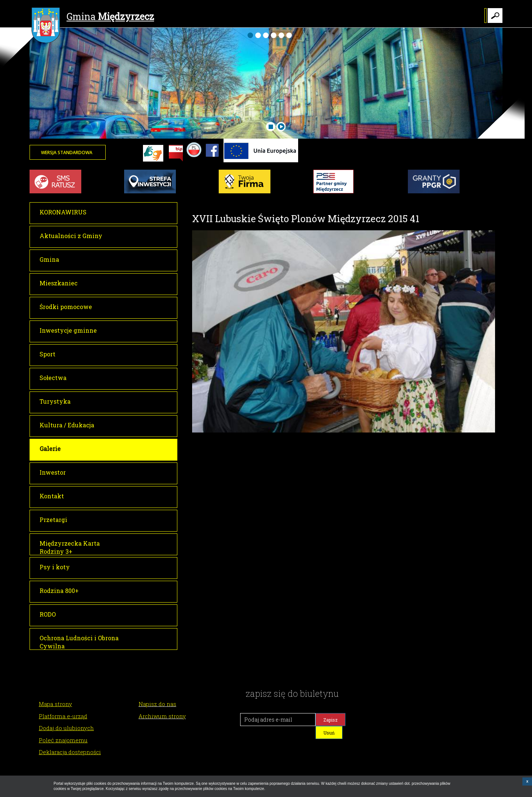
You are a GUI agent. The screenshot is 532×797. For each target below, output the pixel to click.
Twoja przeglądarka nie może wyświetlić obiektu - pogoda (475, 157)
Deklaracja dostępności (70, 752)
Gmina (93, 17)
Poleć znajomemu (63, 740)
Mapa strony (55, 704)
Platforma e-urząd (63, 716)
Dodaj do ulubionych (66, 728)
